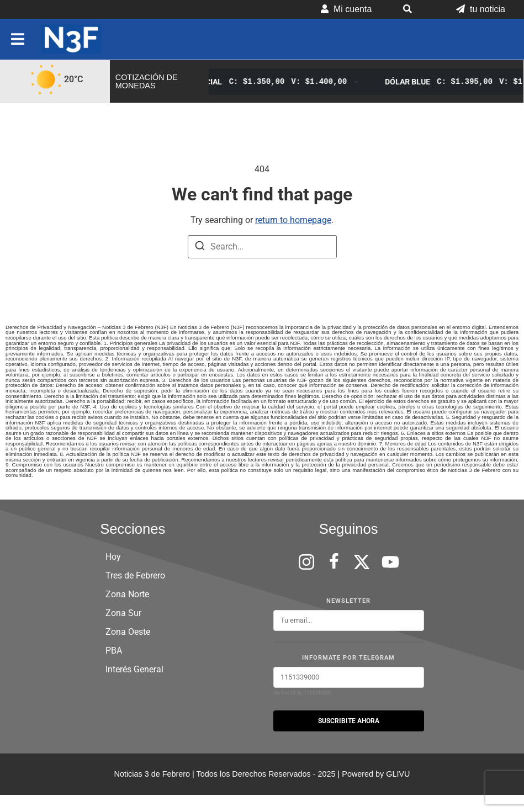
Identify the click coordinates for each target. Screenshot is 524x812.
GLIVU (398, 774)
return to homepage (293, 220)
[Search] (200, 248)
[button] (414, 9)
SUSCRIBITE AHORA (349, 721)
